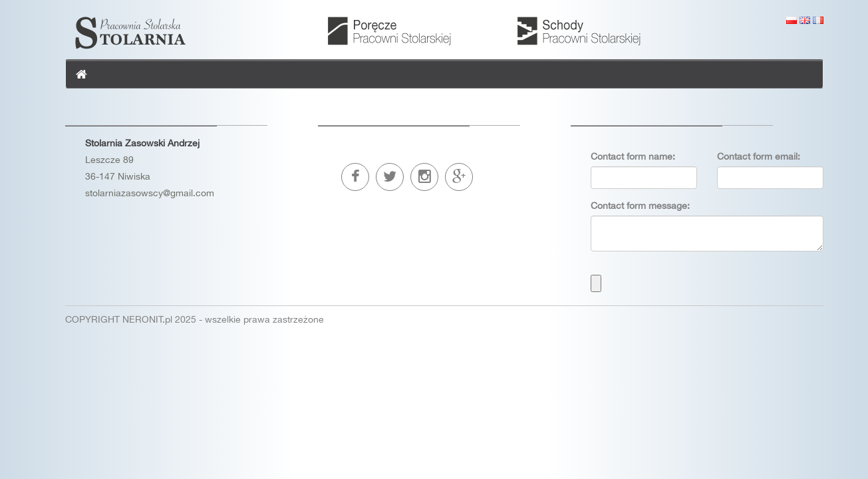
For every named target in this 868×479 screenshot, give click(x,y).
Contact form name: (633, 156)
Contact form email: (759, 156)
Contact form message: (640, 206)
